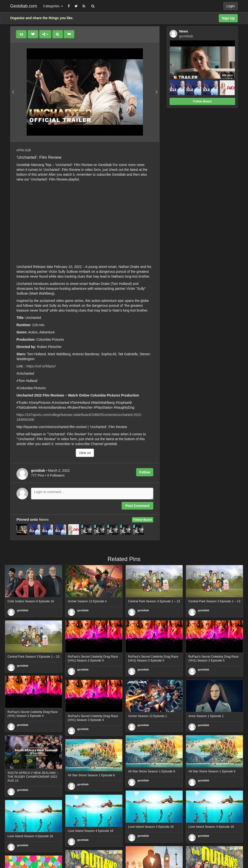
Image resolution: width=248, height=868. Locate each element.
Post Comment (137, 506)
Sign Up (228, 18)
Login (231, 6)
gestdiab (23, 610)
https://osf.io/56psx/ (41, 366)
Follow (145, 472)
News (44, 519)
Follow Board (143, 520)
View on (85, 453)
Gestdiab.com (24, 6)
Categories (53, 6)
